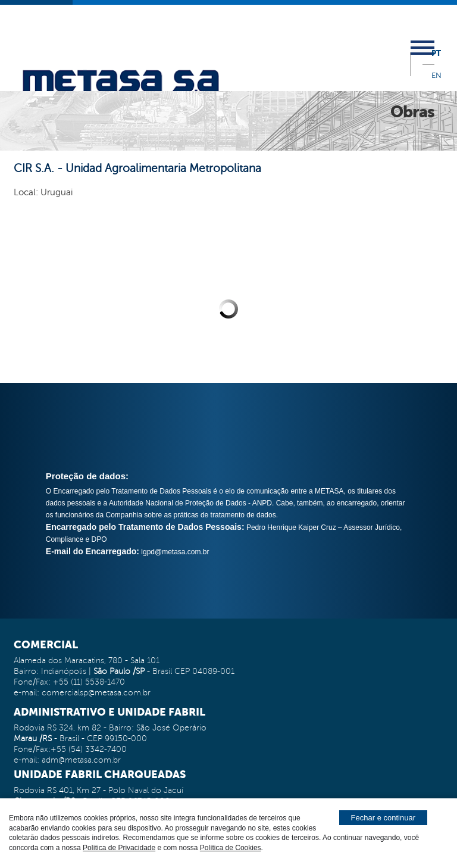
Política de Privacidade (119, 848)
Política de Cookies (231, 848)
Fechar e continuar (383, 818)
